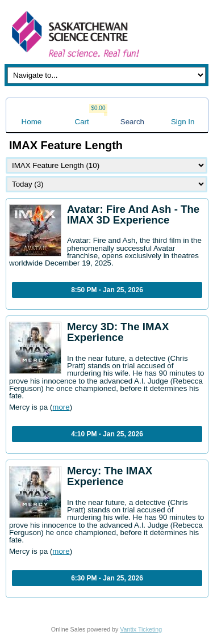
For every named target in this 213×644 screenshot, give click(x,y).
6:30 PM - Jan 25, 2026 (107, 578)
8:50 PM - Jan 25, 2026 (107, 290)
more (61, 407)
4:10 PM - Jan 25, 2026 (107, 434)
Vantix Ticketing (141, 629)
